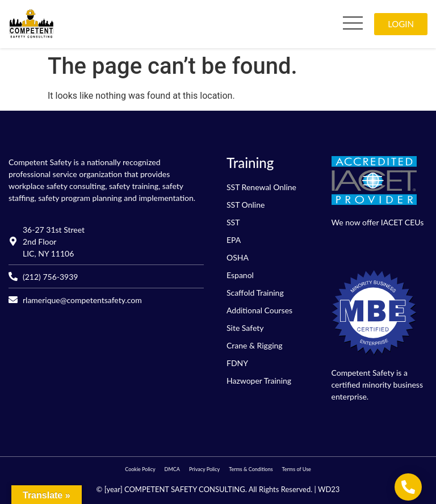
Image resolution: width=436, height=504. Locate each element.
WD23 (329, 489)
